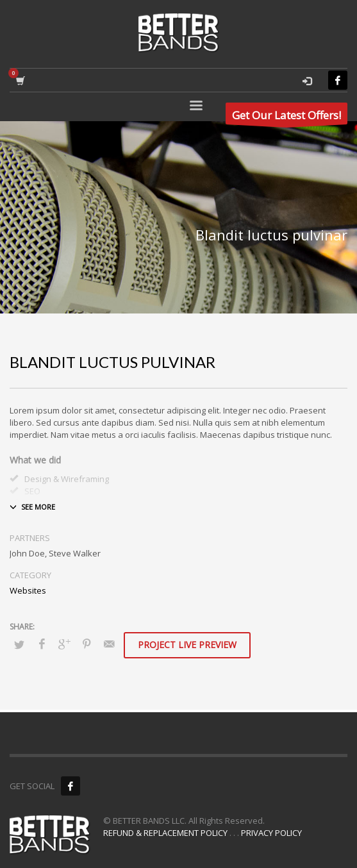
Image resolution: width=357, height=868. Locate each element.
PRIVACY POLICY (271, 833)
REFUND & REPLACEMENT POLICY (165, 833)
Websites (28, 590)
